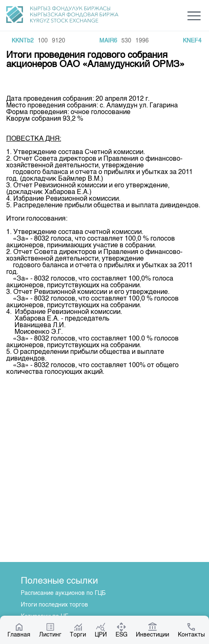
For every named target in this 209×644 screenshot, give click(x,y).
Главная (19, 630)
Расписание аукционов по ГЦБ (63, 593)
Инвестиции (152, 630)
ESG (122, 630)
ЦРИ (101, 630)
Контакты (191, 630)
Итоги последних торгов (54, 605)
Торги (78, 630)
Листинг (50, 630)
